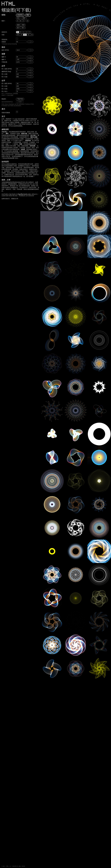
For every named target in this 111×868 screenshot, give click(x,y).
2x (28, 35)
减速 (18, 25)
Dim (18, 18)
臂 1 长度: (5, 74)
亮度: (3, 35)
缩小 (23, 28)
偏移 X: (4, 57)
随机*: (3, 21)
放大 (18, 28)
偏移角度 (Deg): (6, 71)
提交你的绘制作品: (7, 102)
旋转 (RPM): (5, 50)
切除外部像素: (6, 113)
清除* (24, 18)
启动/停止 (20, 15)
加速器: (4, 42)
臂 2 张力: (5, 91)
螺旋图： (4, 99)
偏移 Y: (4, 59)
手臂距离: (5, 62)
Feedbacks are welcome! (26, 196)
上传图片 (20, 102)
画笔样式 (4, 32)
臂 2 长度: (5, 77)
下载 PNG (20, 99)
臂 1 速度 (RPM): (7, 69)
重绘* (28, 15)
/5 (22, 35)
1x (25, 35)
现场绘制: (5, 39)
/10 (18, 35)
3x (32, 35)
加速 (23, 25)
